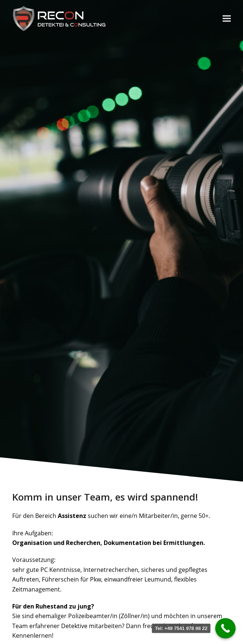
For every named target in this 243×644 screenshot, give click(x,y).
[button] (227, 18)
